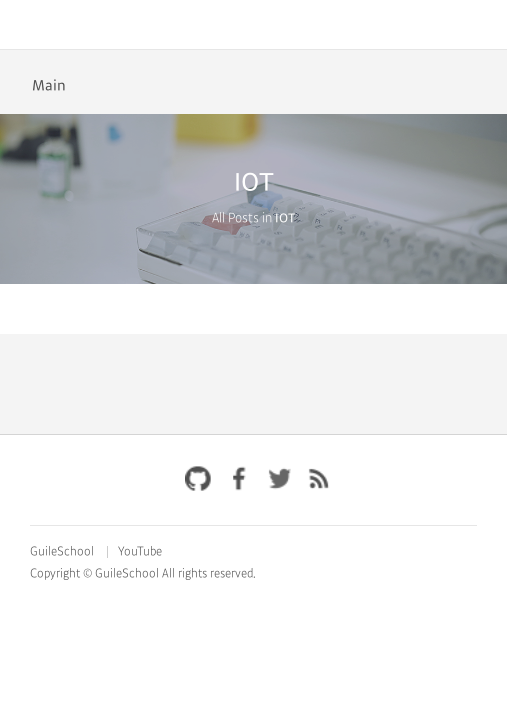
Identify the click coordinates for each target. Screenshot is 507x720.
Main (49, 86)
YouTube (140, 552)
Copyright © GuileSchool (94, 574)
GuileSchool (62, 552)
